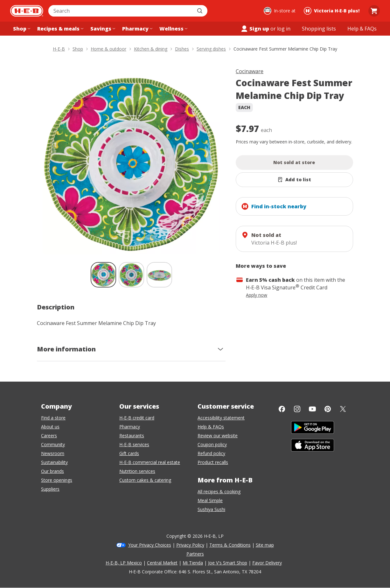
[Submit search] (200, 11)
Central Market (162, 563)
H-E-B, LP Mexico (124, 563)
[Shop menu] (21, 29)
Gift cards (129, 453)
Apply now (257, 295)
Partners (195, 554)
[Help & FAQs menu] (362, 29)
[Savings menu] (102, 29)
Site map (265, 545)
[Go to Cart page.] (374, 11)
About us (50, 427)
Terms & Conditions (230, 545)
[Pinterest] (328, 409)
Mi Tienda (193, 563)
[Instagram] (297, 409)
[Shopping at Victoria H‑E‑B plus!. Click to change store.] (333, 11)
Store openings (57, 480)
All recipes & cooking (219, 491)
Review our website (218, 436)
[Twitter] (343, 409)
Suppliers (50, 489)
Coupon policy (212, 444)
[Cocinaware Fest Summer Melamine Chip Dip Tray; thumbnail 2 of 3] (131, 275)
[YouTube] (312, 409)
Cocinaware (250, 71)
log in (284, 29)
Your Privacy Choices (150, 545)
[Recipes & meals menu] (60, 29)
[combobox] (121, 11)
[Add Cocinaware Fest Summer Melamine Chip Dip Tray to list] (294, 180)
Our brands (52, 471)
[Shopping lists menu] (319, 29)
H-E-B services (134, 444)
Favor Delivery (267, 563)
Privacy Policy (190, 545)
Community (53, 444)
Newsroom (53, 453)
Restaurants (132, 436)
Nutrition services (137, 471)
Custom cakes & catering (145, 480)
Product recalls (213, 462)
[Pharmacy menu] (137, 29)
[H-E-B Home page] (27, 11)
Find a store (53, 418)
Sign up (255, 29)
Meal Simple (210, 500)
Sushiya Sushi (211, 509)
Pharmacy (130, 427)
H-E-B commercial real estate (150, 462)
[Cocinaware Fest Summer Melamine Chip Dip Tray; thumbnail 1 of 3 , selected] (103, 275)
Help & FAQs (211, 427)
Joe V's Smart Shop (228, 563)
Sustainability (54, 462)
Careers (49, 436)
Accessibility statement (221, 418)
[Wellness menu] (173, 29)
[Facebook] (282, 409)
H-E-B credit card (137, 418)
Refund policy (211, 453)
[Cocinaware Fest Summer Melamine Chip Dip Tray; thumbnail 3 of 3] (159, 275)
